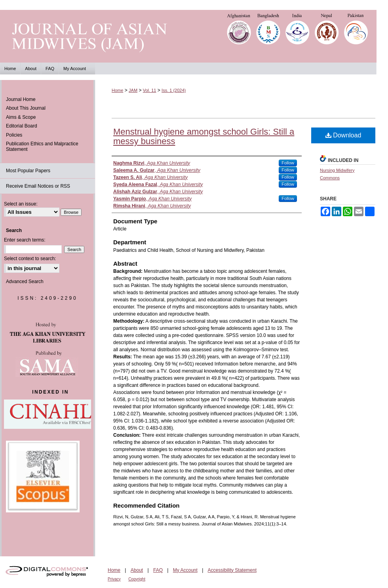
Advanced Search (25, 282)
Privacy (114, 579)
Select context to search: (30, 259)
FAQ (158, 570)
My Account (185, 570)
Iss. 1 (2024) (174, 90)
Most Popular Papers (28, 171)
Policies (14, 135)
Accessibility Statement (232, 570)
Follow (288, 163)
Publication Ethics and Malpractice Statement (42, 147)
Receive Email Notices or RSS (38, 186)
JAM (133, 90)
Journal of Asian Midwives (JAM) (194, 36)
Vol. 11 (150, 90)
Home (117, 90)
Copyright (137, 579)
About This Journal (26, 108)
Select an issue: (21, 204)
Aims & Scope (21, 117)
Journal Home (21, 99)
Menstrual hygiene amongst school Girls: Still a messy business (204, 136)
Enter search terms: (25, 240)
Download (343, 135)
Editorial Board (22, 126)
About (137, 570)
